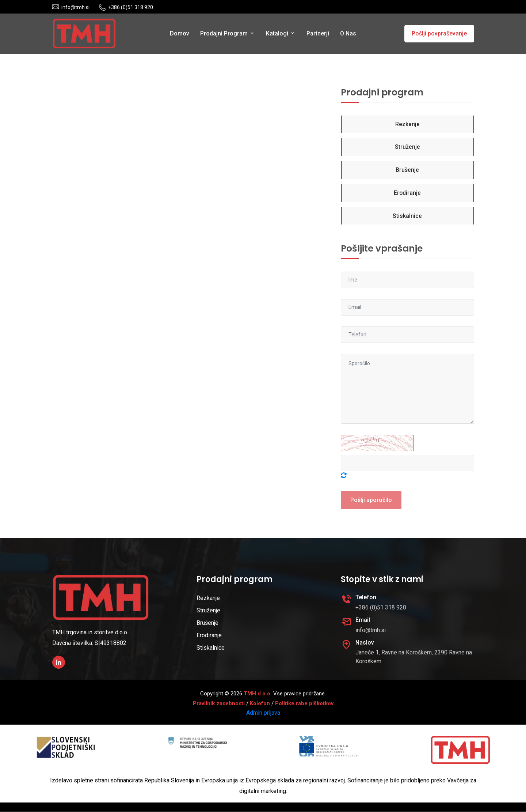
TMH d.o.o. (258, 694)
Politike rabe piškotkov (304, 704)
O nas (348, 33)
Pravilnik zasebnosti (219, 704)
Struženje (407, 147)
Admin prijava (263, 713)
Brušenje (407, 170)
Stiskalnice (407, 216)
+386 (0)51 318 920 (131, 7)
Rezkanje (407, 124)
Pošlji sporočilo (371, 500)
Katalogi (281, 33)
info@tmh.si (75, 7)
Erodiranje (407, 193)
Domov (180, 33)
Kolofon (260, 704)
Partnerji (318, 33)
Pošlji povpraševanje (439, 33)
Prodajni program (228, 33)
